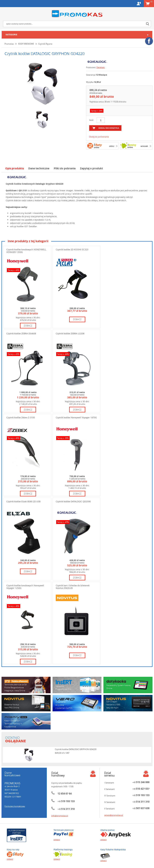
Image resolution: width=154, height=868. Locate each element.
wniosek (144, 146)
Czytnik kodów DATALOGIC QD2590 (73, 501)
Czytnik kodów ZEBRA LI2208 (70, 333)
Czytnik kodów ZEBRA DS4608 (21, 333)
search (148, 24)
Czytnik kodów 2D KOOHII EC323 (72, 249)
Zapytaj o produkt (91, 168)
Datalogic (101, 67)
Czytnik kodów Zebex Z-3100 (21, 417)
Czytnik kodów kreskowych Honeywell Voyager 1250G (25, 587)
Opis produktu (15, 168)
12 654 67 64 (65, 794)
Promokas (77, 14)
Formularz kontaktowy (15, 806)
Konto (139, 4)
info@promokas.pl (60, 816)
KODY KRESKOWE (26, 44)
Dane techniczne (39, 168)
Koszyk (152, 2)
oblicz (112, 146)
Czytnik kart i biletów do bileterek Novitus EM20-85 (73, 587)
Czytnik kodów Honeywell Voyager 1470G (76, 417)
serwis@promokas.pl (114, 815)
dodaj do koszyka (109, 128)
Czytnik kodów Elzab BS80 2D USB (23, 501)
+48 (66, 801)
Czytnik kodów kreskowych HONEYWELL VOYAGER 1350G (26, 251)
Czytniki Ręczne (45, 44)
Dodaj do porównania (99, 137)
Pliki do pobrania (65, 168)
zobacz (28, 326)
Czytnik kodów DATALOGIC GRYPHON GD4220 (76, 749)
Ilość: (91, 120)
